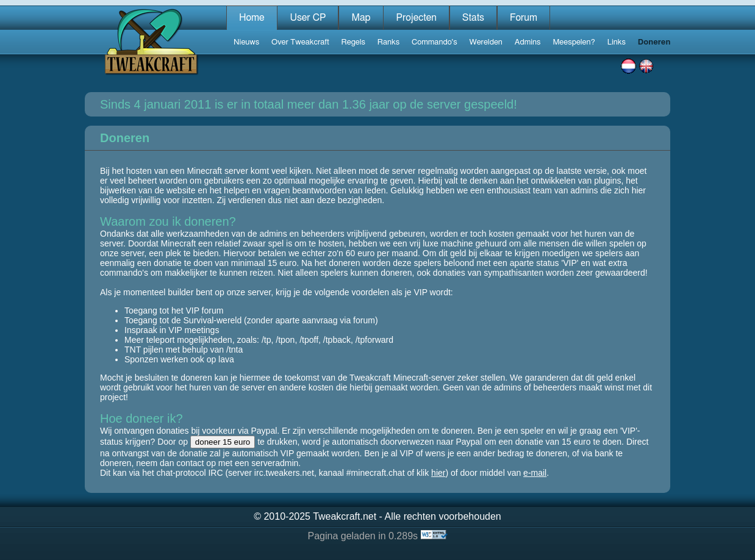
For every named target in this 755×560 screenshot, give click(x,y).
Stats (473, 18)
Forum (524, 18)
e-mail (535, 473)
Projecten (416, 18)
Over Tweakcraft (300, 42)
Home (252, 18)
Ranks (388, 42)
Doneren (654, 42)
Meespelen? (574, 42)
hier (438, 473)
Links (617, 42)
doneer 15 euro (223, 442)
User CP (308, 18)
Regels (353, 42)
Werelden (486, 42)
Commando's (435, 42)
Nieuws (246, 42)
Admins (528, 42)
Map (361, 18)
